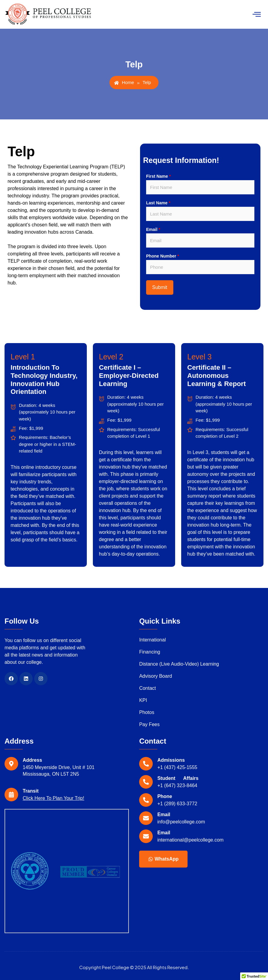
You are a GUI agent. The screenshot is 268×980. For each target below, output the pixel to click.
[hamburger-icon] (257, 14)
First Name (159, 176)
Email (153, 229)
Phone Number (163, 256)
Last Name (158, 203)
